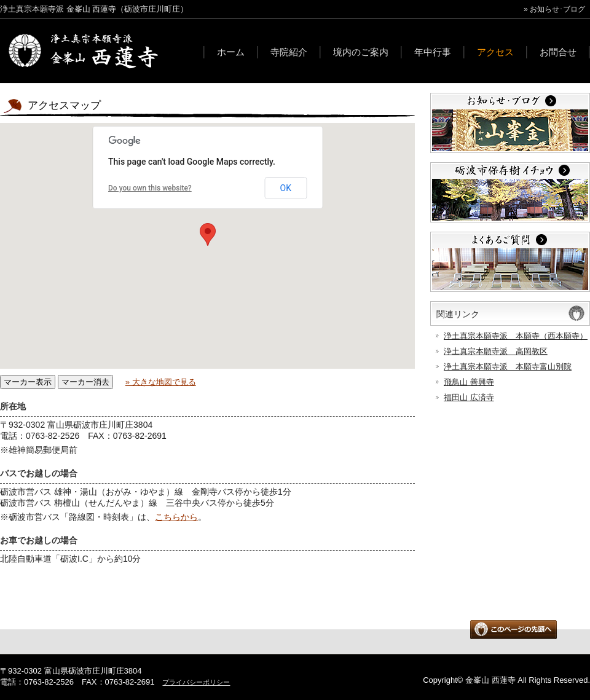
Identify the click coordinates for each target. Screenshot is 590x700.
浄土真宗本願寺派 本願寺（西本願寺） (516, 336)
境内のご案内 (361, 52)
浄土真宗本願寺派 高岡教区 (496, 351)
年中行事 (433, 52)
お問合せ (558, 52)
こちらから (176, 517)
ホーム (231, 52)
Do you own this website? (150, 188)
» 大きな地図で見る (161, 382)
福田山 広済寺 (469, 397)
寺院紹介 (289, 52)
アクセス (495, 52)
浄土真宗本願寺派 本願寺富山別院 (508, 367)
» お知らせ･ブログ (554, 9)
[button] (208, 234)
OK (286, 188)
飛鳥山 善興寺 (469, 382)
